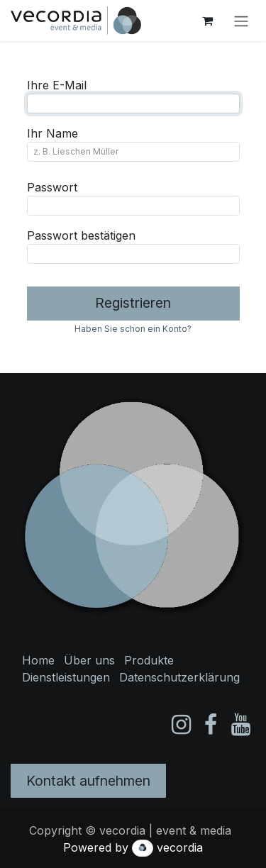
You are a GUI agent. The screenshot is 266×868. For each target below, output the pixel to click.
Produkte (149, 660)
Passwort (52, 187)
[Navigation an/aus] (241, 21)
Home (38, 660)
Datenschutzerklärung (179, 677)
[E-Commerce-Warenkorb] (207, 21)
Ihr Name (52, 133)
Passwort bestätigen (81, 235)
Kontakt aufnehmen (88, 781)
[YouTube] (241, 725)
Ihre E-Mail (57, 85)
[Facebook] (211, 725)
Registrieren (133, 303)
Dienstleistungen (66, 677)
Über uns (89, 660)
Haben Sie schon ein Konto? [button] (133, 329)
